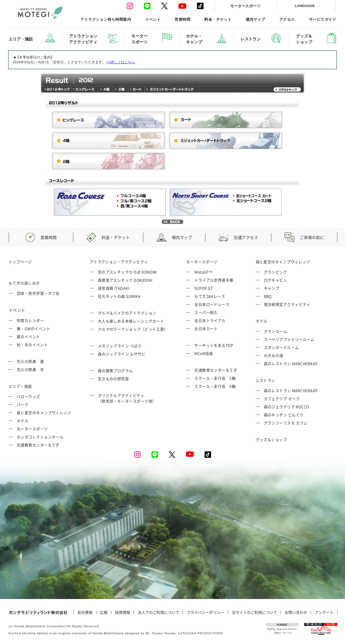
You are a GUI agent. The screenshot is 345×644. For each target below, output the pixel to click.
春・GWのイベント (33, 328)
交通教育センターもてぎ (38, 445)
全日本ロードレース (212, 304)
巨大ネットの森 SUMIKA (119, 296)
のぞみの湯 (274, 355)
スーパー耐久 (206, 312)
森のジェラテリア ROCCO (287, 407)
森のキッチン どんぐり (284, 415)
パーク (23, 404)
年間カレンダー (30, 320)
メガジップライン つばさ (120, 346)
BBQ (268, 296)
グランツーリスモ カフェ (286, 423)
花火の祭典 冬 (30, 369)
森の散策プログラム (115, 371)
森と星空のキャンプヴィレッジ (44, 413)
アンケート (324, 612)
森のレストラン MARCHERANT (291, 363)
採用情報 (123, 612)
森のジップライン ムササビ (122, 354)
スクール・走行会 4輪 (215, 386)
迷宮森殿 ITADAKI (114, 288)
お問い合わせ (296, 612)
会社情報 (85, 612)
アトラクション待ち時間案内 (106, 19)
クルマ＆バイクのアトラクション (127, 313)
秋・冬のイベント (32, 345)
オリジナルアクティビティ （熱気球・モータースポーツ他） (127, 398)
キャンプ (272, 288)
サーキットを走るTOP (214, 345)
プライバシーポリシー (205, 612)
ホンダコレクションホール (40, 437)
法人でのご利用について (158, 612)
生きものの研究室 (113, 379)
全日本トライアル (210, 320)
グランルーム (276, 331)
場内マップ (255, 19)
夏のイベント (28, 337)
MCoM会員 (204, 353)
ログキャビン (276, 280)
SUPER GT (204, 288)
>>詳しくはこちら (121, 62)
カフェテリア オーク (282, 399)
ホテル (23, 421)
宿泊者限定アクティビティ (287, 304)
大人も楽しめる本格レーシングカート (131, 321)
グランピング (276, 272)
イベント (153, 19)
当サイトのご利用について (254, 612)
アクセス (287, 19)
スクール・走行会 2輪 (215, 378)
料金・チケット (218, 19)
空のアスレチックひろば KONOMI (127, 272)
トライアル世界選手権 (214, 280)
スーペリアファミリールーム (289, 339)
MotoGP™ (203, 272)
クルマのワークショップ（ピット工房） (133, 329)
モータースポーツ (245, 6)
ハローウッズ (28, 396)
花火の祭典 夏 (30, 361)
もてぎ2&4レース (210, 296)
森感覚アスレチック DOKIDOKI (125, 280)
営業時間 (182, 19)
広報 (104, 612)
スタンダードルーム (281, 347)
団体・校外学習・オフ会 (38, 293)
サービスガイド (322, 19)
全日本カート (206, 328)
